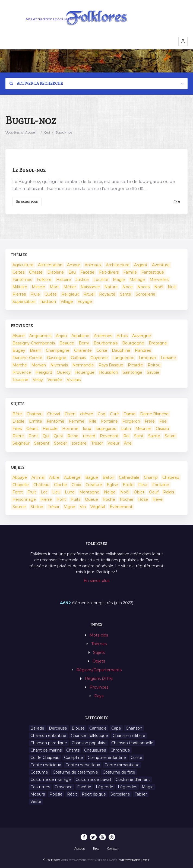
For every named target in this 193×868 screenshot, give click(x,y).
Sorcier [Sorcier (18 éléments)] (61, 443)
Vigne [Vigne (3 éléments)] (70, 507)
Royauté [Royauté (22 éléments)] (107, 294)
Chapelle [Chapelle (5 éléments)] (21, 485)
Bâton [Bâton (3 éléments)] (108, 477)
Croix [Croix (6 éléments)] (76, 485)
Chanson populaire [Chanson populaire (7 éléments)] (89, 743)
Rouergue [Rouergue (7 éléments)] (85, 372)
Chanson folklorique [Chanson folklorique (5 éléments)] (89, 736)
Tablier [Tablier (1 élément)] (141, 794)
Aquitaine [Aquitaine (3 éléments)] (80, 336)
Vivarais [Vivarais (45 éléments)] (74, 380)
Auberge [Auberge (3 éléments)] (72, 477)
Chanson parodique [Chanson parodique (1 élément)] (49, 743)
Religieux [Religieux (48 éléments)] (70, 294)
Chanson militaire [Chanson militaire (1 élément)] (129, 736)
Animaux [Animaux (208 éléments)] (93, 265)
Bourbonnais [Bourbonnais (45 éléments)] (106, 343)
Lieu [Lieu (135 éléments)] (56, 492)
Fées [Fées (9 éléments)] (17, 429)
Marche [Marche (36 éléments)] (20, 365)
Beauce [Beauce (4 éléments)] (67, 343)
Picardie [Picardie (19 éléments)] (135, 365)
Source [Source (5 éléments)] (19, 507)
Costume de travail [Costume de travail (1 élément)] (93, 780)
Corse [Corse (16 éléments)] (102, 350)
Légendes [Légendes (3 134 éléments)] (127, 787)
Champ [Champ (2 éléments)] (151, 477)
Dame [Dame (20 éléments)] (129, 414)
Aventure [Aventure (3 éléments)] (161, 265)
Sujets (99, 652)
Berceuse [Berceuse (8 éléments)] (58, 728)
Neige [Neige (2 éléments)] (110, 492)
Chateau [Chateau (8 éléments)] (35, 414)
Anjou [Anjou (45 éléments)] (61, 336)
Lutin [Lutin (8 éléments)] (126, 429)
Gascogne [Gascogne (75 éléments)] (57, 358)
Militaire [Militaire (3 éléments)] (20, 287)
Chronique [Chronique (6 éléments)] (120, 750)
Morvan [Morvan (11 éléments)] (39, 365)
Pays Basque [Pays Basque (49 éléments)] (111, 365)
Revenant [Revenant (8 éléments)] (109, 436)
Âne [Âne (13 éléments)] (128, 443)
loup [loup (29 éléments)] (87, 429)
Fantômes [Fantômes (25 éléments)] (22, 280)
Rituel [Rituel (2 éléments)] (89, 294)
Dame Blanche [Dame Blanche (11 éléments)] (154, 414)
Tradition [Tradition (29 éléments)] (48, 302)
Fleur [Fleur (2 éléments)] (143, 485)
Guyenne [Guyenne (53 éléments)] (99, 358)
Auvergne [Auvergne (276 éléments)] (142, 336)
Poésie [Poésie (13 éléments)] (56, 794)
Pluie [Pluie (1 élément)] (35, 294)
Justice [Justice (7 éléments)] (82, 280)
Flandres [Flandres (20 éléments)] (143, 350)
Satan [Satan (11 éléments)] (170, 436)
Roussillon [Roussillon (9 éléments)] (109, 372)
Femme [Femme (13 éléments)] (77, 421)
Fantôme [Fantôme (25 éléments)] (56, 421)
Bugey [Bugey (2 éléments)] (19, 350)
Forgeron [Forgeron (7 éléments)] (131, 421)
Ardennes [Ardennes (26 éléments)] (103, 336)
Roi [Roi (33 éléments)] (126, 436)
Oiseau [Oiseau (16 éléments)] (162, 429)
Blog (96, 848)
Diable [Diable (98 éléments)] (18, 421)
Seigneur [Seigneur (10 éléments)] (21, 443)
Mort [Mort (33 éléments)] (54, 287)
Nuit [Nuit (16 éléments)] (172, 287)
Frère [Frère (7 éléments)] (150, 421)
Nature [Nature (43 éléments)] (111, 287)
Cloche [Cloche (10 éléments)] (61, 485)
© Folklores (52, 860)
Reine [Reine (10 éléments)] (73, 436)
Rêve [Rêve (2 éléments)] (158, 499)
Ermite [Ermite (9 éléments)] (36, 421)
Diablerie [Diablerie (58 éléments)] (56, 272)
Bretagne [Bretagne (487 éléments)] (158, 343)
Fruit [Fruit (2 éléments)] (32, 492)
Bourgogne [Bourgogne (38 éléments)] (133, 343)
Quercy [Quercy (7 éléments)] (64, 372)
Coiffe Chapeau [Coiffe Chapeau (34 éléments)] (45, 758)
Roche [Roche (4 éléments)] (109, 499)
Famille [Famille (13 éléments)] (130, 272)
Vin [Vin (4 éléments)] (83, 507)
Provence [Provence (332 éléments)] (22, 372)
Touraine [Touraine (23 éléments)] (20, 380)
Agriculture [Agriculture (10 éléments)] (23, 265)
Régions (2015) (99, 679)
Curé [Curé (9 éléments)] (114, 414)
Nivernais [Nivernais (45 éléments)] (59, 365)
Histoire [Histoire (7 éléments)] (64, 280)
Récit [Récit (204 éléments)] (72, 794)
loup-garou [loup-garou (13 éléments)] (106, 429)
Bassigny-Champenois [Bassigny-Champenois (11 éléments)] (34, 343)
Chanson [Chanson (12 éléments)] (134, 728)
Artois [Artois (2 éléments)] (122, 336)
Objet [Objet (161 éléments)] (139, 492)
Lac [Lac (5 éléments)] (44, 492)
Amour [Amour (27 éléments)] (74, 265)
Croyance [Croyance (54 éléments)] (64, 787)
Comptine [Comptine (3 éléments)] (74, 758)
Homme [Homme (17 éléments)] (70, 429)
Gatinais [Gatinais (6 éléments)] (78, 358)
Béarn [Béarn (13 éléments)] (36, 350)
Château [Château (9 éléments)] (41, 485)
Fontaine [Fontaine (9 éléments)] (109, 421)
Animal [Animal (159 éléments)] (38, 477)
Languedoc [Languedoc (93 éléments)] (123, 358)
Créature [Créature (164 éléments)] (94, 485)
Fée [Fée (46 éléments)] (163, 421)
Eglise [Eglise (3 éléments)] (112, 485)
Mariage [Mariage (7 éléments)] (137, 280)
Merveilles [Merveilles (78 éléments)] (159, 280)
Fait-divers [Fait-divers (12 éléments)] (109, 272)
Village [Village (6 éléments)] (67, 302)
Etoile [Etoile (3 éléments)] (128, 485)
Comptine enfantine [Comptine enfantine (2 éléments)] (107, 758)
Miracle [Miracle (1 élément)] (38, 287)
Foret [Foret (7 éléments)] (18, 492)
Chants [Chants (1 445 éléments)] (73, 750)
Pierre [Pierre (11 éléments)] (46, 499)
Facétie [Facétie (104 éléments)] (87, 272)
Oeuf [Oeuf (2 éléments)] (154, 492)
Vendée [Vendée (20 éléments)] (55, 380)
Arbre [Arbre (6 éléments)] (54, 477)
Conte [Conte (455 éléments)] (136, 758)
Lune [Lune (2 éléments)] (70, 492)
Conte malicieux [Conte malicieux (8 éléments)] (46, 765)
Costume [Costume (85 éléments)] (39, 772)
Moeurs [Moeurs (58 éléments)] (38, 794)
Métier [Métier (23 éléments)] (70, 287)
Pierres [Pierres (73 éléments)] (19, 294)
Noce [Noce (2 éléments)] (128, 287)
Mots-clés (99, 635)
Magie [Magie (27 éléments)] (148, 787)
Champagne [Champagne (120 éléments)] (58, 350)
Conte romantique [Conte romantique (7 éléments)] (122, 765)
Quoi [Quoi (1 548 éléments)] (58, 436)
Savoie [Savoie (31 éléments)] (153, 372)
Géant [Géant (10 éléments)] (32, 429)
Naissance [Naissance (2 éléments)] (90, 287)
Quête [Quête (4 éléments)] (51, 294)
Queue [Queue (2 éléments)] (91, 499)
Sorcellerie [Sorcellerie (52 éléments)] (145, 294)
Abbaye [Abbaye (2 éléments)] (20, 477)
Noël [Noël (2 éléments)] (159, 287)
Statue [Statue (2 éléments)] (37, 507)
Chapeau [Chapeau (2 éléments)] (171, 477)
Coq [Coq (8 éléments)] (102, 414)
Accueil (31, 132)
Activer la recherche (36, 83)
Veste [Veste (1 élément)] (36, 802)
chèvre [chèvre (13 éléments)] (87, 414)
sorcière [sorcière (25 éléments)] (79, 443)
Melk (146, 860)
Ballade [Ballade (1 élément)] (37, 728)
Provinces (99, 687)
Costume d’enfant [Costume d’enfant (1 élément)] (133, 780)
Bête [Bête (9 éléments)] (17, 414)
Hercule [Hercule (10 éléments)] (50, 429)
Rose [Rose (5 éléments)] (143, 499)
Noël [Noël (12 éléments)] (125, 492)
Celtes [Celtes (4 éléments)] (18, 272)
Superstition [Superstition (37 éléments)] (24, 302)
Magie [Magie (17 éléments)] (119, 280)
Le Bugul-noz (29, 170)
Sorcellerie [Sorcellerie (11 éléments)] (120, 794)
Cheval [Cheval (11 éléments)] (54, 414)
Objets (99, 661)
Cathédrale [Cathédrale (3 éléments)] (129, 477)
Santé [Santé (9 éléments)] (126, 294)
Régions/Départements (99, 670)
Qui (47, 132)
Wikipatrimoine (130, 860)
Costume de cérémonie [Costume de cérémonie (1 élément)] (75, 772)
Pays (99, 696)
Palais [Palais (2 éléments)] (169, 492)
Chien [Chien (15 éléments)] (70, 414)
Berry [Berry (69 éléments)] (84, 343)
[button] (183, 41)
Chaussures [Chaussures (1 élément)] (95, 750)
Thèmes (99, 644)
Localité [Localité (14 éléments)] (101, 280)
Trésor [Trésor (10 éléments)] (54, 507)
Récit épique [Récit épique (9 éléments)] (94, 794)
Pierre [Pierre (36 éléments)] (18, 436)
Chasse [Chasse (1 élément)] (36, 272)
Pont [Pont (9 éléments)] (33, 436)
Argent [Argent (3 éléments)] (141, 265)
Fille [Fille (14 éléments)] (93, 421)
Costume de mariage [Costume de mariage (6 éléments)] (51, 780)
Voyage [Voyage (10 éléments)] (85, 302)
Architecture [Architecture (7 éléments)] (118, 265)
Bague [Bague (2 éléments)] (92, 477)
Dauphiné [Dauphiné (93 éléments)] (121, 350)
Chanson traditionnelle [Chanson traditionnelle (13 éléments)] (132, 743)
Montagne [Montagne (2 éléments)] (89, 492)
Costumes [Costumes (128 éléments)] (40, 787)
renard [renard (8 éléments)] (89, 436)
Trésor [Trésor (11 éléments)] (97, 443)
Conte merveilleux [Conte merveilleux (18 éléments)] (83, 765)
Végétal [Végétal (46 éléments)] (98, 507)
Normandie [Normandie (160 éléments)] (83, 365)
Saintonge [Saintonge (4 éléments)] (132, 372)
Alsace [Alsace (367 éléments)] (19, 336)
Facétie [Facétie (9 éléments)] (84, 787)
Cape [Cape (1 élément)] (116, 728)
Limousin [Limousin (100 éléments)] (147, 358)
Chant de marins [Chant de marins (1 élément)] (46, 750)
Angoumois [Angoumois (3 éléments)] (40, 336)
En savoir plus (27, 202)
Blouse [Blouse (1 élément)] (78, 728)
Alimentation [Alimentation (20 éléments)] (50, 265)
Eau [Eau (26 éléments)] (72, 272)
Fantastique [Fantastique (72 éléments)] (153, 272)
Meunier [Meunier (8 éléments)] (143, 429)
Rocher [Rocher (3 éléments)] (127, 499)
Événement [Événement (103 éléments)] (121, 507)
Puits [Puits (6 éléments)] (75, 499)
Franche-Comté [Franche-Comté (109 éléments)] (27, 358)
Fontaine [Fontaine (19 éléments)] (161, 485)
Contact (113, 848)
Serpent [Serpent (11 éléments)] (42, 443)
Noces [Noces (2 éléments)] (143, 287)
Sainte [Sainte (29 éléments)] (154, 436)
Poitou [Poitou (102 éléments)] (154, 365)
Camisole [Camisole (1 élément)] (98, 728)
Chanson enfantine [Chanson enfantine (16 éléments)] (48, 736)
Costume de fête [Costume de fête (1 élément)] (119, 772)
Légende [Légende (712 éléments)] (105, 787)
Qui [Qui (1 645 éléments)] (46, 436)
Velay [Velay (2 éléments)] (38, 380)
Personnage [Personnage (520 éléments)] (24, 499)
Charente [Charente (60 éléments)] (83, 350)
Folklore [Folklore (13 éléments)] (44, 280)
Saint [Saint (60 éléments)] (139, 436)
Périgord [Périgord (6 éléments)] (44, 372)
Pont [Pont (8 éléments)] (61, 499)
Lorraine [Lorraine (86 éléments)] (168, 358)
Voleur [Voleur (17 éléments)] (113, 443)
